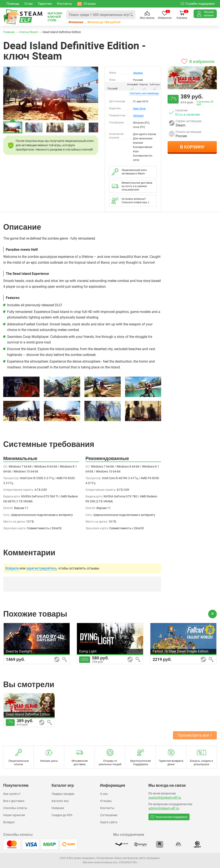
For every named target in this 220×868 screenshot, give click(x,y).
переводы (144, 93)
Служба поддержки (198, 4)
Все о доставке (14, 801)
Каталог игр (60, 801)
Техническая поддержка (169, 817)
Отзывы (106, 801)
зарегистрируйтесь (41, 568)
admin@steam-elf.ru (164, 808)
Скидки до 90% (62, 815)
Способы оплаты (15, 808)
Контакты (107, 808)
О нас (104, 794)
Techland (138, 116)
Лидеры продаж (63, 794)
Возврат (9, 822)
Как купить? (12, 794)
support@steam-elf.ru (165, 798)
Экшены (138, 73)
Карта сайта (109, 822)
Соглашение (109, 815)
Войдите (12, 568)
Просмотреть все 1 (195, 735)
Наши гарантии (14, 815)
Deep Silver (139, 109)
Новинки (77, 22)
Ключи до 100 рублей (105, 22)
